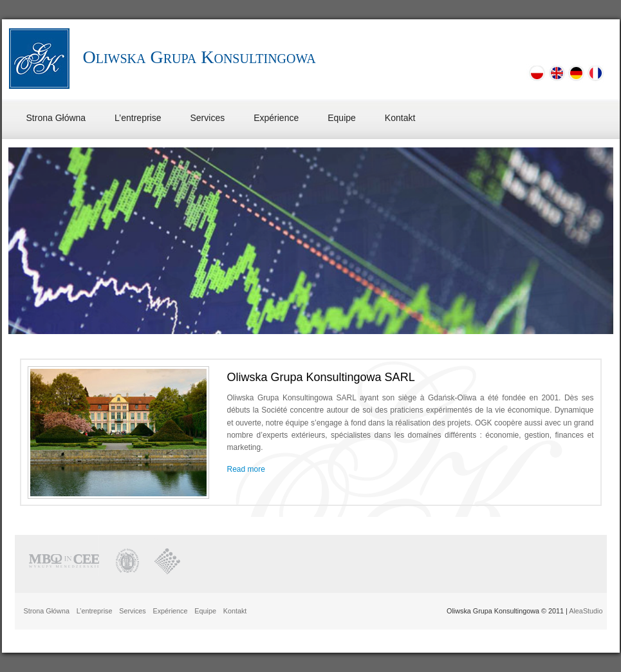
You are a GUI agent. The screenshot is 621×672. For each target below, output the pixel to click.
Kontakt (400, 118)
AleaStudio (586, 611)
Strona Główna (56, 118)
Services (208, 118)
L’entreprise (138, 118)
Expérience (276, 118)
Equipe (342, 118)
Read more (246, 469)
